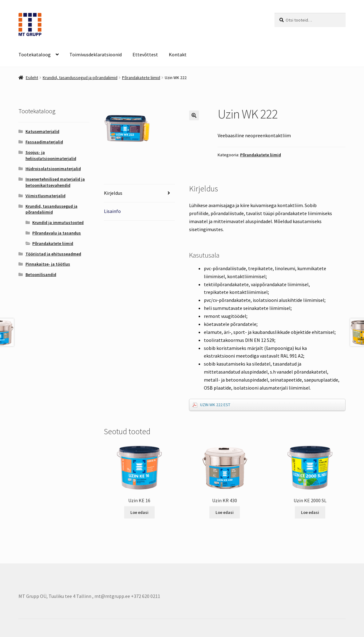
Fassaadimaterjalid (44, 142)
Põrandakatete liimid (141, 78)
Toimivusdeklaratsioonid (96, 54)
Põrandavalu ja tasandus (57, 233)
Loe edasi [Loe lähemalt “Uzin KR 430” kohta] (225, 512)
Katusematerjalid (42, 131)
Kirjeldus (113, 193)
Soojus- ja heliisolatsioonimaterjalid (51, 155)
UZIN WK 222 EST (215, 405)
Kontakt (178, 54)
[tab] (139, 193)
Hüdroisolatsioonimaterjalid (53, 169)
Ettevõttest (145, 54)
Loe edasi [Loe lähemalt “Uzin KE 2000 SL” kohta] (310, 512)
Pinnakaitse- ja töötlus (48, 264)
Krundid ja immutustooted (58, 222)
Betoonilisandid (41, 274)
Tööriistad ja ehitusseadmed (53, 254)
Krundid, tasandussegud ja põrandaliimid (80, 78)
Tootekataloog (35, 54)
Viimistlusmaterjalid (45, 196)
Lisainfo (112, 211)
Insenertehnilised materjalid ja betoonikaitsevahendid (55, 182)
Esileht (32, 78)
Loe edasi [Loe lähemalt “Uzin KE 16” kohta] (139, 512)
